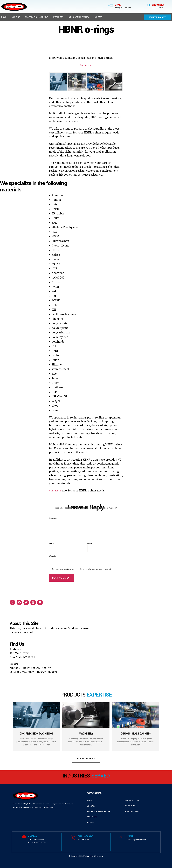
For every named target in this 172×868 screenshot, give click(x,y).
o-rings (91, 822)
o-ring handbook (132, 811)
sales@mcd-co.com (123, 8)
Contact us (86, 65)
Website (52, 556)
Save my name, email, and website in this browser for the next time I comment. (81, 569)
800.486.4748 (157, 8)
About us (16, 17)
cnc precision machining (99, 811)
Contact (98, 17)
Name (52, 543)
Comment (54, 518)
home (90, 801)
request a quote (132, 800)
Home (4, 17)
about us (91, 806)
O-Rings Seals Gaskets (79, 17)
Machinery (58, 17)
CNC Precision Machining (37, 17)
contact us (130, 806)
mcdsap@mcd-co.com (137, 840)
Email (90, 543)
